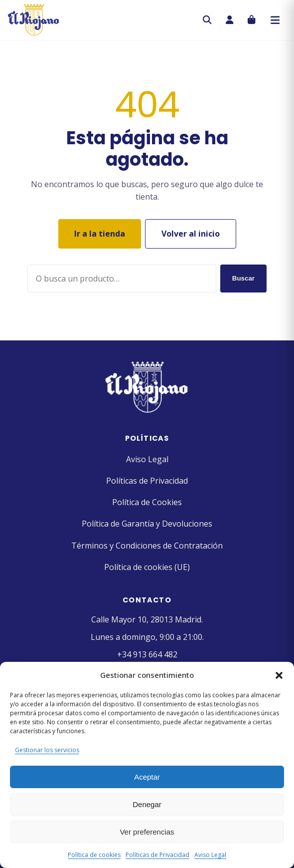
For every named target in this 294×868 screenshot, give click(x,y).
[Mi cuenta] (229, 20)
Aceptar (147, 777)
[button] (279, 675)
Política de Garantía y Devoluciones (147, 524)
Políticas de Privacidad (157, 855)
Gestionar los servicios (47, 750)
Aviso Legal (210, 855)
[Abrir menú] (275, 20)
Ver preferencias (147, 832)
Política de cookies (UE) (147, 567)
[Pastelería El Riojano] (33, 20)
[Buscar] (207, 20)
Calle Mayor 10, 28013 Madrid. (147, 619)
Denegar (147, 804)
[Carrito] (251, 20)
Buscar (243, 278)
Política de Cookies (147, 502)
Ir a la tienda (100, 234)
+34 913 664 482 (147, 654)
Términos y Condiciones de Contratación (147, 546)
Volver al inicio (191, 234)
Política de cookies (94, 855)
